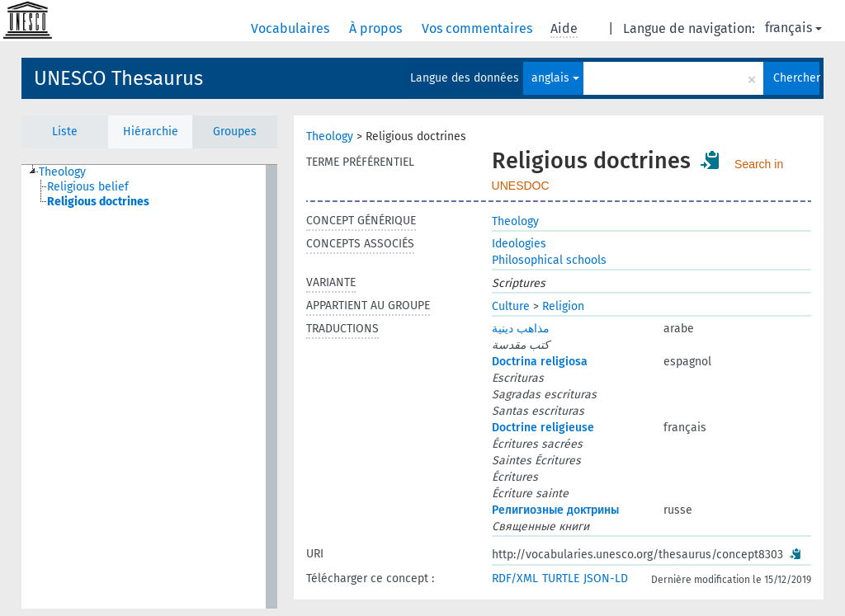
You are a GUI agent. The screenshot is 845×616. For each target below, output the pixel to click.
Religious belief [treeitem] (88, 187)
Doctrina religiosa (540, 362)
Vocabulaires (292, 28)
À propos (377, 28)
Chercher (796, 78)
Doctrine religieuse (543, 428)
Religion (563, 306)
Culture (511, 306)
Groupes (235, 132)
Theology (330, 136)
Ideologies (519, 244)
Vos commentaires (479, 28)
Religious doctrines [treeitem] (98, 202)
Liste (65, 132)
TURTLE (561, 578)
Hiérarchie (151, 132)
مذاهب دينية (521, 329)
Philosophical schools (549, 260)
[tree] (149, 387)
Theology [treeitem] (62, 172)
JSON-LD (606, 578)
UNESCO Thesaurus (118, 78)
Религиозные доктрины (555, 510)
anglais (555, 78)
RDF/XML (515, 578)
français (793, 28)
